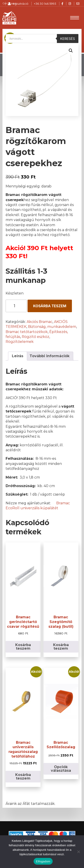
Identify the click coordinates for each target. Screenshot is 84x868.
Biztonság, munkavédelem (52, 327)
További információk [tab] (50, 356)
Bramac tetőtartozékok (27, 332)
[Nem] (78, 852)
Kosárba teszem (50, 306)
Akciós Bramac (40, 322)
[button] (71, 51)
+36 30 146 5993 (45, 4)
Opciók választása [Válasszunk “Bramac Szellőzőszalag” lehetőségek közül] (61, 769)
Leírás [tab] (18, 356)
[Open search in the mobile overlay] (42, 39)
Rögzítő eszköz (36, 337)
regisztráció (18, 4)
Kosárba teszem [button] (23, 647)
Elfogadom (43, 861)
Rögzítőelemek (20, 342)
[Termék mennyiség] (16, 306)
